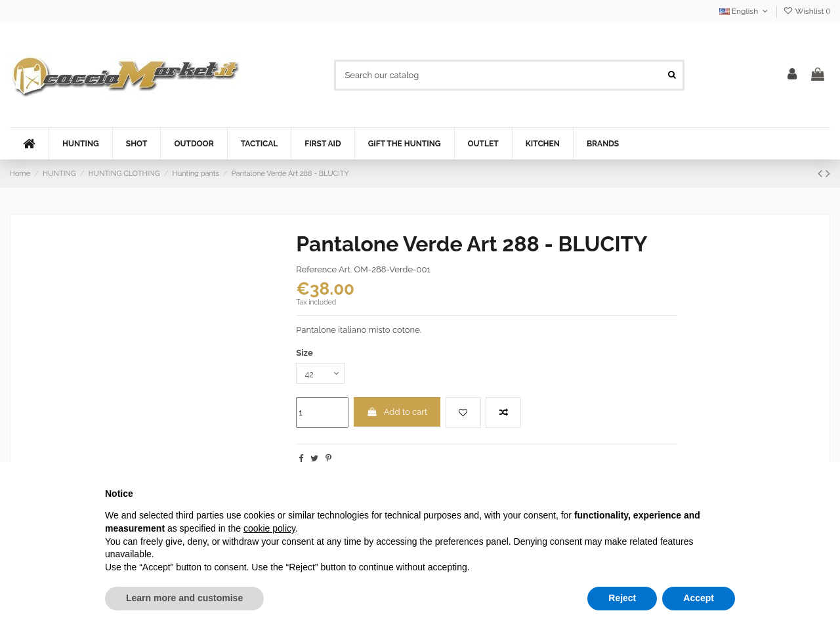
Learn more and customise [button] (184, 598)
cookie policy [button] (269, 528)
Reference (316, 269)
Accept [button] (699, 598)
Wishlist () (807, 11)
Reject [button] (622, 598)
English (745, 11)
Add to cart (397, 413)
